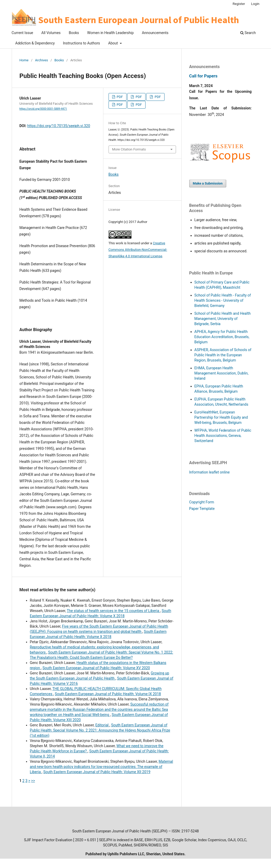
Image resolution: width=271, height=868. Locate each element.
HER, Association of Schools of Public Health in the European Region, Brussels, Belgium (223, 355)
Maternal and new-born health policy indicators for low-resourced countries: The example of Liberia (102, 767)
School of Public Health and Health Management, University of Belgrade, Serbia (223, 319)
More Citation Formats (129, 149)
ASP (198, 350)
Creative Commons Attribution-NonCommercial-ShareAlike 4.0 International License (138, 250)
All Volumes (51, 33)
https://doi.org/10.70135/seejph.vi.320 (59, 126)
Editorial (102, 725)
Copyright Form (202, 502)
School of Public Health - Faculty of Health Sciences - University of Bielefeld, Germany (223, 300)
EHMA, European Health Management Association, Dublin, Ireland (222, 373)
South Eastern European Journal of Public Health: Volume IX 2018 (108, 694)
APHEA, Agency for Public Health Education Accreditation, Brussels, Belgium (222, 337)
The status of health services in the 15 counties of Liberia (113, 611)
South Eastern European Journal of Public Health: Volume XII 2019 (97, 772)
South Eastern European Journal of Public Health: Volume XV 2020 (96, 668)
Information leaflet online (210, 472)
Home (24, 60)
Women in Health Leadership (111, 33)
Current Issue (23, 33)
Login (255, 4)
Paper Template (202, 509)
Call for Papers (203, 76)
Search (248, 33)
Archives (41, 60)
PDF (119, 97)
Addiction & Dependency (35, 43)
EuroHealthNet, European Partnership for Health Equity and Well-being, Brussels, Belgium (221, 417)
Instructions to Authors (81, 43)
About (114, 43)
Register (239, 4)
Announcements (155, 33)
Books (74, 33)
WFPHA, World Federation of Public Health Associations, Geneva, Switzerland (223, 436)
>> (33, 781)
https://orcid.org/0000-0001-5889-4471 (43, 109)
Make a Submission (208, 183)
